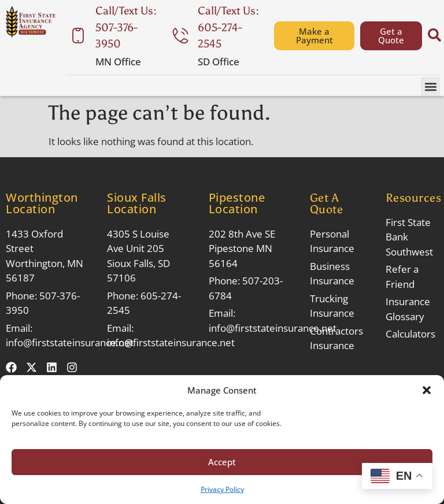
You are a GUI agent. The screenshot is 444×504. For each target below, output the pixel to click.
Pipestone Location (237, 203)
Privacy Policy (222, 489)
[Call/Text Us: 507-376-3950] (78, 36)
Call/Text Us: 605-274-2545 (228, 27)
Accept (222, 462)
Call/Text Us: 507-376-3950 (126, 27)
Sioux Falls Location (137, 203)
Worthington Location (42, 203)
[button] (427, 390)
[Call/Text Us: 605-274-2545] (180, 36)
